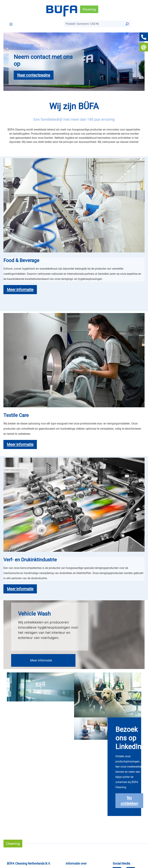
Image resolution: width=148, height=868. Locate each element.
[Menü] (11, 24)
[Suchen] (127, 24)
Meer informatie (41, 660)
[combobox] (94, 24)
